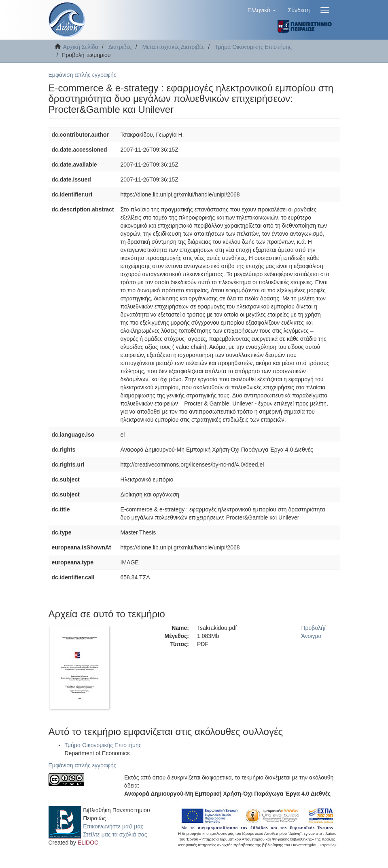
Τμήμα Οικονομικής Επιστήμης (253, 47)
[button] (262, 10)
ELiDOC (88, 843)
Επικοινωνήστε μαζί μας (113, 826)
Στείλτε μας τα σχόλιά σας (115, 834)
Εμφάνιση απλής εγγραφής (83, 75)
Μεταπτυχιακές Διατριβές (173, 47)
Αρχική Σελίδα (81, 47)
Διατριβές (120, 47)
